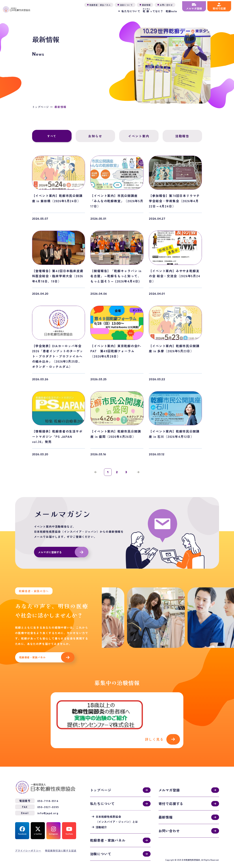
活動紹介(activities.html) (117, 717)
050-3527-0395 (48, 797)
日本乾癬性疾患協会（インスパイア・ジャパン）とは (117, 809)
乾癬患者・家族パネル (33, 660)
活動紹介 (101, 817)
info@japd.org (48, 803)
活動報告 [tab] (182, 136)
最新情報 (166, 807)
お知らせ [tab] (95, 136)
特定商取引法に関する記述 (61, 841)
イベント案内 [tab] (139, 136)
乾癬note (167, 10)
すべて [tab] (52, 136)
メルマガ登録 (169, 780)
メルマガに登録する (51, 554)
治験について (101, 844)
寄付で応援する (171, 794)
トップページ (41, 107)
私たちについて (102, 794)
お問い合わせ (169, 821)
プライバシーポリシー (28, 841)
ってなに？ (149, 9)
